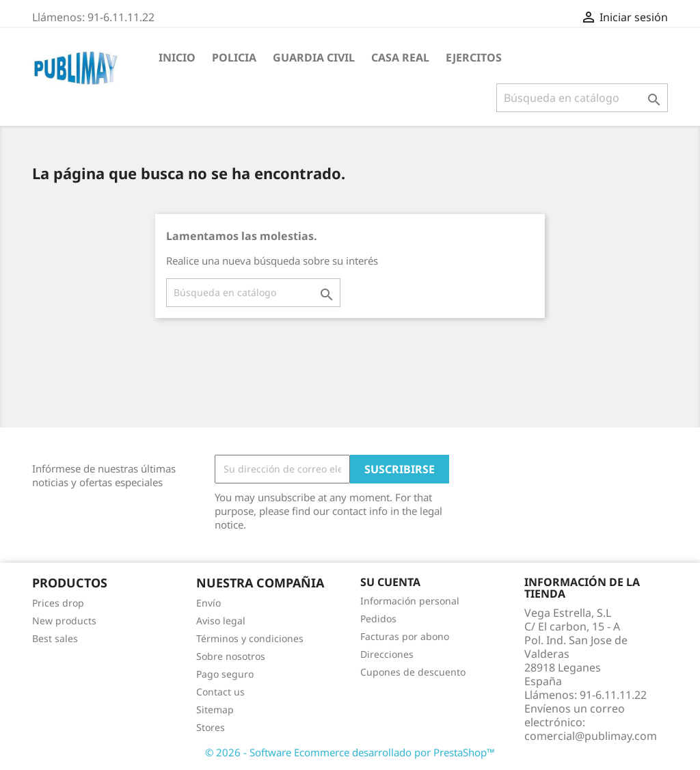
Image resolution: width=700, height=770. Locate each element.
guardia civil (314, 57)
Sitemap (215, 709)
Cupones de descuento (413, 672)
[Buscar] (582, 98)
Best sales (55, 638)
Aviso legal (221, 621)
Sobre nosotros (231, 656)
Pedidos (378, 619)
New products (64, 621)
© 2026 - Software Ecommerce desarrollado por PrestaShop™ (350, 752)
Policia (234, 57)
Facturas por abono (405, 636)
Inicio (177, 57)
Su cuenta (390, 582)
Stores (211, 727)
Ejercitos (474, 57)
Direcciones (387, 654)
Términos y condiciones (250, 638)
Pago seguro (225, 674)
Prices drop (58, 603)
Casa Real (400, 57)
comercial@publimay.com (591, 736)
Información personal (410, 601)
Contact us (220, 692)
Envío (208, 603)
